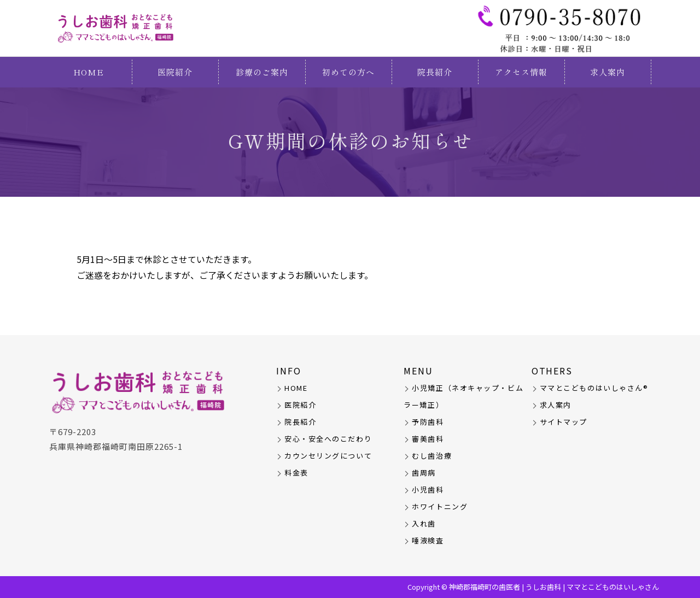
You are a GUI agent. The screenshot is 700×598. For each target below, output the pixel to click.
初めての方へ (348, 72)
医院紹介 (175, 72)
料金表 (296, 473)
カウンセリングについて (328, 456)
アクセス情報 (521, 72)
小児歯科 (428, 489)
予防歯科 (428, 422)
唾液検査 (428, 540)
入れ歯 (424, 523)
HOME (89, 72)
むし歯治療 (432, 456)
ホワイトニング (440, 506)
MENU (418, 371)
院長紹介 (435, 72)
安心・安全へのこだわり (328, 439)
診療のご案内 (262, 72)
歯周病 (424, 473)
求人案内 (608, 72)
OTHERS (552, 371)
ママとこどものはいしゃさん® (594, 388)
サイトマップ (564, 422)
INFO (289, 371)
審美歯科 (428, 439)
